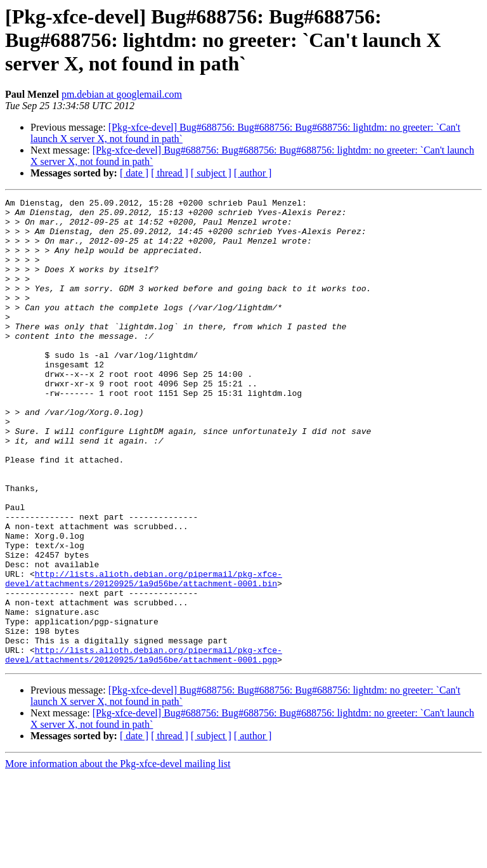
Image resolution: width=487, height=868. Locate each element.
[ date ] (134, 173)
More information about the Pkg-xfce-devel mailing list (118, 857)
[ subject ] (211, 173)
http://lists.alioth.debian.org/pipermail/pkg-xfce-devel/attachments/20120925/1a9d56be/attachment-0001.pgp (144, 747)
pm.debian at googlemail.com (122, 94)
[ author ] (253, 173)
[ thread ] (170, 173)
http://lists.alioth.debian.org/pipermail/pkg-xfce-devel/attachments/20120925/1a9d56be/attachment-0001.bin (144, 655)
